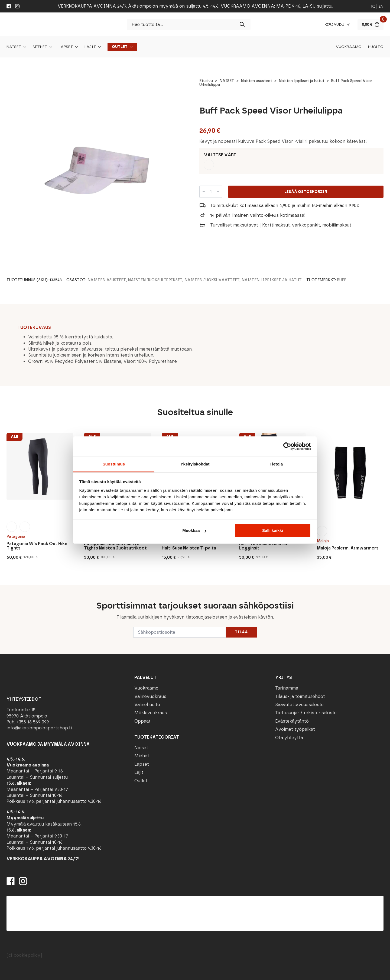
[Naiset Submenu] (24, 47)
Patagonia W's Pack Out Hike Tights (37, 546)
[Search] (242, 24)
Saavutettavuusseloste (299, 705)
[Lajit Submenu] (99, 47)
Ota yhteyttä (289, 738)
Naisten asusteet (256, 81)
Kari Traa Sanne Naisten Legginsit (264, 546)
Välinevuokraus (150, 696)
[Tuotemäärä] (211, 192)
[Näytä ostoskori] (370, 24)
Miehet (40, 47)
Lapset (66, 47)
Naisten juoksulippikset (155, 280)
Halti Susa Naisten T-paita (189, 548)
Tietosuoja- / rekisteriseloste (306, 713)
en (381, 6)
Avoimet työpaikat (295, 729)
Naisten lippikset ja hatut (302, 81)
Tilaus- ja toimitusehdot (300, 696)
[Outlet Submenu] (130, 47)
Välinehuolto (147, 705)
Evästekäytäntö (292, 721)
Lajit (90, 47)
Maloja (323, 541)
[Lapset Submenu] (76, 47)
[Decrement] (204, 192)
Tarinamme (287, 688)
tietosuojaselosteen (207, 617)
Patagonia (16, 537)
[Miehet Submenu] (50, 47)
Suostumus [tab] (114, 464)
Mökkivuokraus (151, 713)
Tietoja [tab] (276, 464)
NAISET (227, 81)
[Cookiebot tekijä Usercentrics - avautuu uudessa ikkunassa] (287, 446)
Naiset (14, 47)
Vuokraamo (349, 47)
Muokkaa (194, 530)
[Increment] (218, 192)
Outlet (120, 47)
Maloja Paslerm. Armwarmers (348, 548)
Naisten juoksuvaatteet (212, 280)
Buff (342, 280)
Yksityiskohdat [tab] (195, 464)
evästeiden (245, 617)
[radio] (209, 165)
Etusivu (206, 81)
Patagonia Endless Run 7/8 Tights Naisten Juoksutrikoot (115, 546)
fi (373, 6)
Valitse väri (220, 155)
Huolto (376, 47)
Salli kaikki (273, 530)
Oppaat (142, 721)
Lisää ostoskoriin (306, 192)
